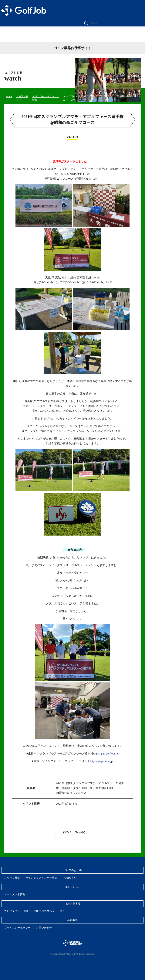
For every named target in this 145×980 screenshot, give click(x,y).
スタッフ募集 (12, 878)
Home (9, 96)
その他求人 (69, 878)
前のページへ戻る (74, 832)
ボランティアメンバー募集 (41, 878)
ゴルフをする (72, 904)
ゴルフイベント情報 (16, 911)
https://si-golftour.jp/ (102, 761)
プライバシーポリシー (17, 928)
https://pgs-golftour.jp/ (106, 754)
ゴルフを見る (72, 887)
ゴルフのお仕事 (72, 870)
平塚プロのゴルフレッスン (49, 911)
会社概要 (72, 920)
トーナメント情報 (15, 894)
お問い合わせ (44, 928)
